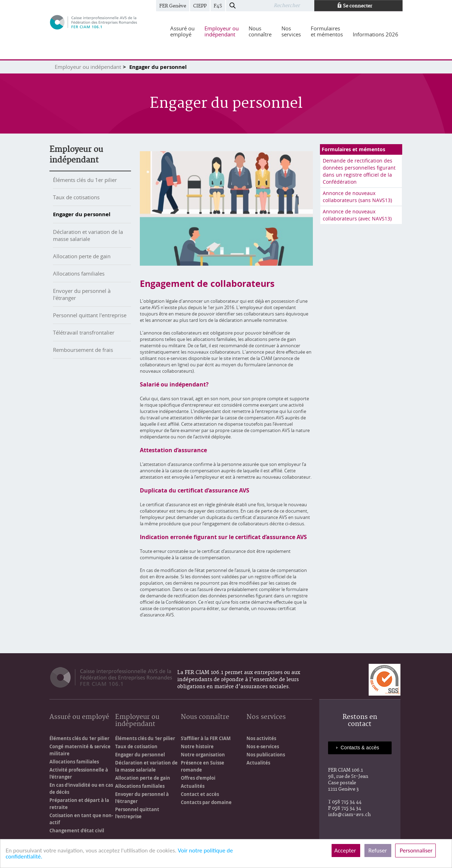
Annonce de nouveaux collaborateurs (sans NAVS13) (357, 197)
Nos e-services (263, 746)
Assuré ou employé (79, 717)
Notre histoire (197, 746)
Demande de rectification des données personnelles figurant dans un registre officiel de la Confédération (359, 171)
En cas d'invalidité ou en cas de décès (81, 789)
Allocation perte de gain (82, 256)
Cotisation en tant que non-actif (81, 819)
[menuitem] (182, 31)
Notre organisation (203, 755)
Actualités (193, 786)
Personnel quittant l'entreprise (90, 315)
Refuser (378, 851)
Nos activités (261, 738)
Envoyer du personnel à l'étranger (142, 798)
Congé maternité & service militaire (80, 750)
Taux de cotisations (76, 197)
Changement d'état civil (77, 831)
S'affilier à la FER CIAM (206, 738)
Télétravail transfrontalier (84, 332)
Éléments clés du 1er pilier (85, 180)
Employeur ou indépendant (88, 67)
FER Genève (173, 6)
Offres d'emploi (198, 778)
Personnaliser (415, 851)
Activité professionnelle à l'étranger (79, 773)
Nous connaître (205, 717)
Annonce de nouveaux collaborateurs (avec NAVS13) (357, 215)
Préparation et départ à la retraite (79, 804)
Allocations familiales (79, 273)
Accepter (346, 851)
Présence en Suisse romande (203, 766)
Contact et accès (200, 794)
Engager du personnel (82, 214)
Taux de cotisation (136, 746)
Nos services (266, 717)
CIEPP (200, 6)
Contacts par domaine (206, 802)
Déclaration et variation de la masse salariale (88, 235)
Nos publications (266, 755)
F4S (218, 6)
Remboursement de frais (83, 350)
